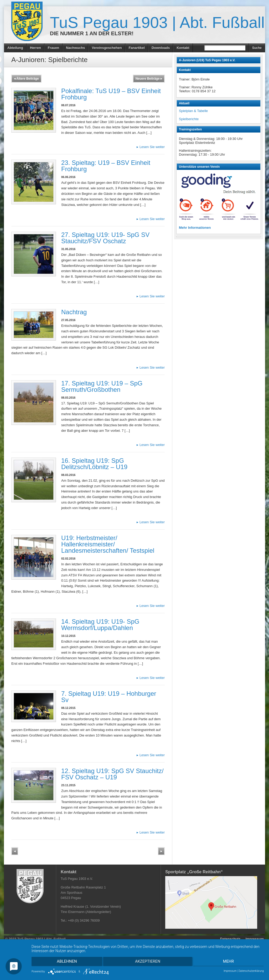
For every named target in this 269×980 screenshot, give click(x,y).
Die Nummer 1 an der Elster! (92, 33)
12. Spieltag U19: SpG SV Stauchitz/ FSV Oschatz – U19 (112, 774)
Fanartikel (137, 48)
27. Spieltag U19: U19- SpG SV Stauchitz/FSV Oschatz (105, 238)
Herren (35, 48)
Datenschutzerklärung (251, 971)
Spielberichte (189, 119)
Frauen (53, 48)
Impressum (255, 939)
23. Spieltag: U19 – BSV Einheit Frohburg (106, 166)
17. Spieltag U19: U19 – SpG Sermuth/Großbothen (102, 386)
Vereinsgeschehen (107, 48)
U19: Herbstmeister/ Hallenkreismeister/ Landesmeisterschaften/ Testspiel (108, 544)
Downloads (161, 48)
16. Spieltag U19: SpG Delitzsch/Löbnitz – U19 (94, 464)
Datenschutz (230, 939)
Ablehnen (66, 962)
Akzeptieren (148, 962)
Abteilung (15, 48)
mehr (229, 962)
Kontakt (183, 48)
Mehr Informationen (195, 228)
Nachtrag (74, 312)
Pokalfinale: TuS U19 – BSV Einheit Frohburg (111, 94)
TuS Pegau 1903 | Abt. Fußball (157, 22)
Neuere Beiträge (149, 79)
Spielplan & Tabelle (193, 111)
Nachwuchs (75, 48)
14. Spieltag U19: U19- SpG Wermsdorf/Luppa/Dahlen (100, 625)
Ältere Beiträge (26, 79)
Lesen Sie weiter (151, 147)
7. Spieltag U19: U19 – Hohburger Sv (109, 697)
